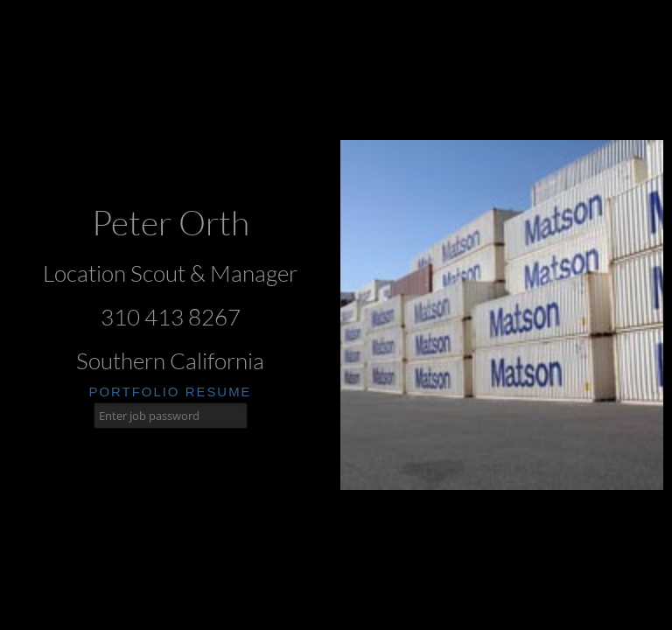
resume (219, 392)
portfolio (134, 392)
